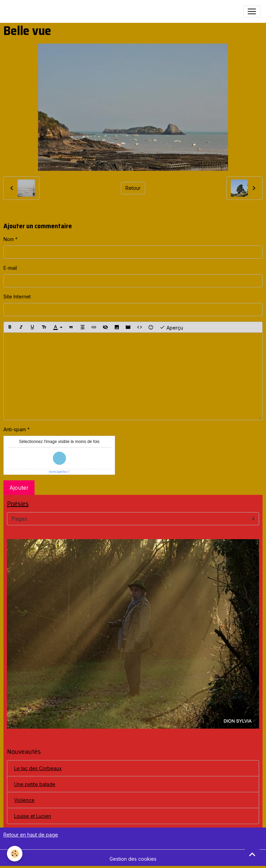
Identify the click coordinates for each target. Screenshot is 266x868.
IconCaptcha (58, 472)
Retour (133, 188)
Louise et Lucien (33, 816)
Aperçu (171, 327)
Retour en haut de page (31, 835)
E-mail (10, 268)
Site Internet (17, 297)
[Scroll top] (252, 854)
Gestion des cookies (133, 859)
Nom (9, 239)
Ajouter (19, 488)
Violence (24, 800)
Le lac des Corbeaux (38, 768)
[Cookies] (15, 854)
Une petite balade (35, 784)
